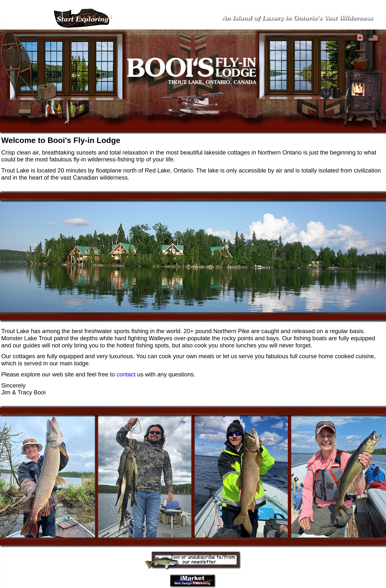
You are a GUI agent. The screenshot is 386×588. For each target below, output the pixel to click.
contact (126, 374)
